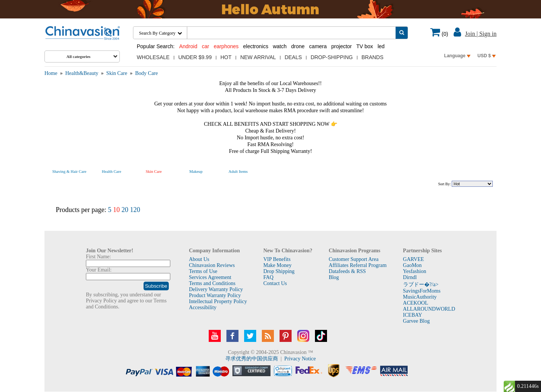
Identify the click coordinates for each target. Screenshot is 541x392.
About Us (199, 259)
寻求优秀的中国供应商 (252, 359)
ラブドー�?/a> (421, 284)
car (206, 46)
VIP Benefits (277, 259)
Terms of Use (203, 271)
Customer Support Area (353, 259)
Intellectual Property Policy (218, 301)
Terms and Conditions (212, 283)
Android (188, 46)
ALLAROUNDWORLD (429, 309)
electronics (256, 46)
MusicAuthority (420, 297)
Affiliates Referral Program (358, 265)
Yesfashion (415, 271)
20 (125, 210)
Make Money (277, 265)
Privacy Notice (300, 359)
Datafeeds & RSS (347, 271)
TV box (365, 46)
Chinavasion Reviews (212, 265)
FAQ (268, 277)
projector (341, 46)
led (381, 46)
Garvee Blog (416, 321)
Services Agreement (210, 277)
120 (135, 210)
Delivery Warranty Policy (216, 289)
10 (116, 210)
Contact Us (275, 283)
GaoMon (413, 265)
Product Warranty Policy (215, 295)
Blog (334, 277)
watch (280, 46)
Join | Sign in (481, 34)
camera (318, 46)
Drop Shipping (279, 271)
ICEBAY (413, 315)
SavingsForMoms (422, 291)
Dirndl (410, 277)
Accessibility (202, 307)
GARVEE (414, 259)
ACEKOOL (416, 303)
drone (298, 46)
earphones (226, 46)
